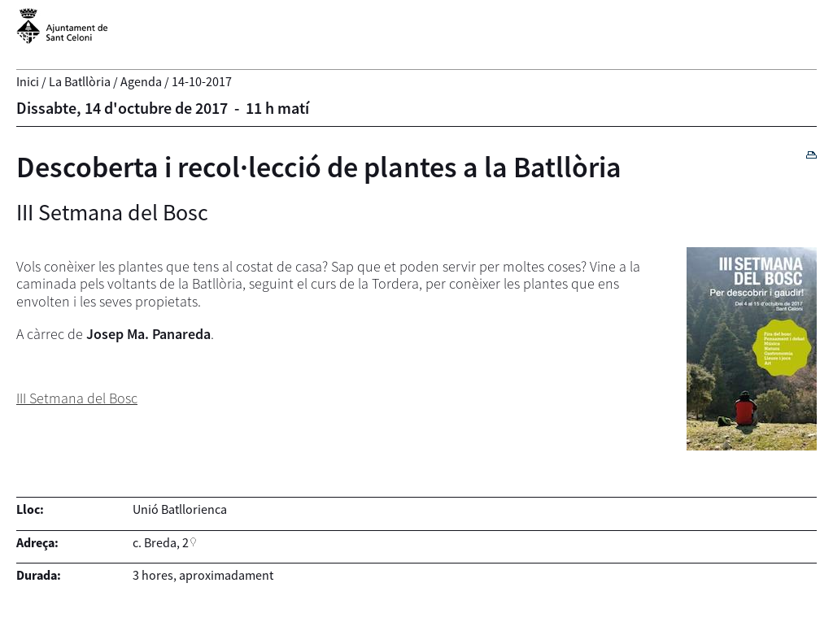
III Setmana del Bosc (77, 398)
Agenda (141, 81)
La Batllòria (80, 81)
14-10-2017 (202, 81)
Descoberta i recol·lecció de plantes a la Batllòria (319, 167)
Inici (28, 81)
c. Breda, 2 (161, 542)
